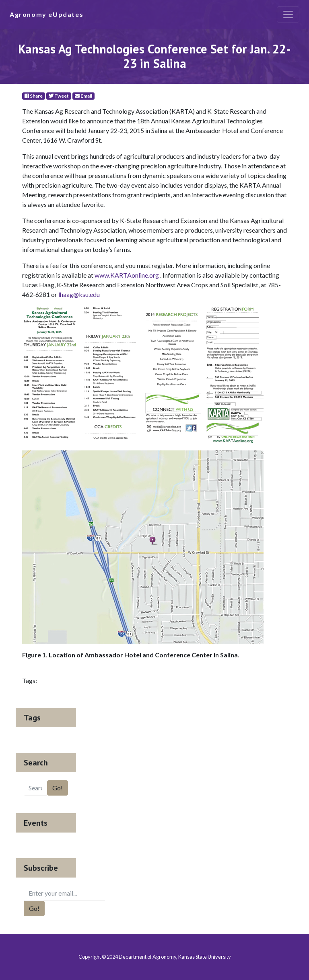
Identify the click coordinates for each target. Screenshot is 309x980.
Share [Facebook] (34, 96)
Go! (58, 788)
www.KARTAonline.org (127, 275)
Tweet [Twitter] (59, 96)
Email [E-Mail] (83, 96)
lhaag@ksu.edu (79, 294)
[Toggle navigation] (288, 14)
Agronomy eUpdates (46, 14)
